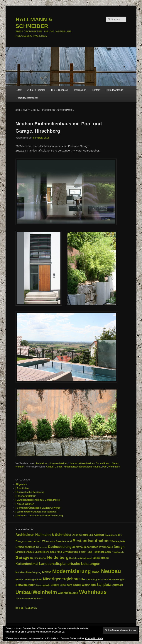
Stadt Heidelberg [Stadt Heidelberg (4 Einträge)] (62, 585)
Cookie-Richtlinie (94, 638)
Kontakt (96, 90)
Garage (59, 467)
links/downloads (114, 90)
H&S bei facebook (26, 608)
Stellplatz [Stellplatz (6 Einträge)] (104, 585)
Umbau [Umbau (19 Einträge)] (24, 592)
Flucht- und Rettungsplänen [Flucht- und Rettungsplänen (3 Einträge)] (95, 552)
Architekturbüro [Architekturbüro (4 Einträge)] (83, 535)
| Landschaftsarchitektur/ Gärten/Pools (89, 463)
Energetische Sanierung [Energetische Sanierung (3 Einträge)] (48, 552)
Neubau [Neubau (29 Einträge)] (111, 571)
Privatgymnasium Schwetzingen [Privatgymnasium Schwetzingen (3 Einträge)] (106, 579)
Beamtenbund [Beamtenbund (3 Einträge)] (64, 541)
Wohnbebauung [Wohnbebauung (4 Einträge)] (68, 593)
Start (19, 90)
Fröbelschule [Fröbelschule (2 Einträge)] (118, 552)
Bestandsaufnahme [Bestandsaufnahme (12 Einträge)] (92, 541)
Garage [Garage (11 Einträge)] (22, 557)
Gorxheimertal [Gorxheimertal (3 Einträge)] (38, 558)
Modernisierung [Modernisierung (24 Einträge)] (71, 571)
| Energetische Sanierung (30, 492)
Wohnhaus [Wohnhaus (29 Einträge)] (93, 592)
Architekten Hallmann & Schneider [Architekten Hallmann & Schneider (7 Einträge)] (44, 535)
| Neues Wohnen (25, 504)
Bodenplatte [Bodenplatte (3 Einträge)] (118, 541)
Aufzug (50, 467)
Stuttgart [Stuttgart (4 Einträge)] (117, 585)
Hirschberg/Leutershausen (78, 467)
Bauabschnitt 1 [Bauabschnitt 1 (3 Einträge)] (113, 535)
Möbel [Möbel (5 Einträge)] (96, 572)
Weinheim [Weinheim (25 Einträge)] (45, 592)
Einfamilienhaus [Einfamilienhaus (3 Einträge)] (25, 552)
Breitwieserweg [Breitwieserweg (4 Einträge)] (26, 547)
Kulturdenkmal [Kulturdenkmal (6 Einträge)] (27, 564)
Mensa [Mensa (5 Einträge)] (47, 572)
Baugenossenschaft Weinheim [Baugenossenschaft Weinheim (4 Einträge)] (35, 541)
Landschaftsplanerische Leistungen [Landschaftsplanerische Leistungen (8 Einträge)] (70, 564)
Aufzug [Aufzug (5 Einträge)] (99, 535)
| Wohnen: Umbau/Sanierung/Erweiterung (39, 516)
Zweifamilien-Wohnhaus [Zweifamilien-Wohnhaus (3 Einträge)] (29, 599)
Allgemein (21, 484)
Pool (105, 467)
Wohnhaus (114, 467)
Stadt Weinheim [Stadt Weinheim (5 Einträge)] (84, 585)
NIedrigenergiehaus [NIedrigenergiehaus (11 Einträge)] (62, 579)
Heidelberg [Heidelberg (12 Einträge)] (58, 557)
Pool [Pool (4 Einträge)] (84, 579)
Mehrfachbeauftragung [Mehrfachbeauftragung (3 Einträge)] (28, 572)
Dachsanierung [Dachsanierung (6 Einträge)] (60, 547)
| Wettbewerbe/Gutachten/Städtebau (36, 512)
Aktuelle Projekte (36, 90)
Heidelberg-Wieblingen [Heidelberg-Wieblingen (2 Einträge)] (80, 558)
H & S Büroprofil (60, 90)
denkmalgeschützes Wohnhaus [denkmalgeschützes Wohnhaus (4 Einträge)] (93, 547)
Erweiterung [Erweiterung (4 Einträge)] (71, 552)
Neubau (97, 467)
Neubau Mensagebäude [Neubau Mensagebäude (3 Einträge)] (29, 579)
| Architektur (41, 463)
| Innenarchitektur (58, 463)
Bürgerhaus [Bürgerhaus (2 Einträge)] (42, 547)
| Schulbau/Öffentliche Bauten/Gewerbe (38, 508)
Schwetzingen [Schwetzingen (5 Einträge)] (26, 585)
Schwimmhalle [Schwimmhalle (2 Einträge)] (43, 585)
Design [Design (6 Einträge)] (119, 547)
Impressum (80, 90)
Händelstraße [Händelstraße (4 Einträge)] (100, 558)
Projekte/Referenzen (27, 98)
